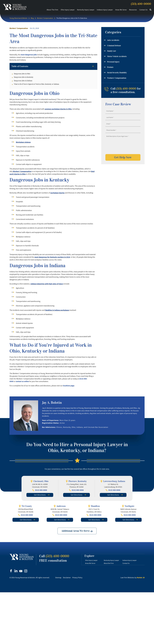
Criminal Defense (114, 46)
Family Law (112, 51)
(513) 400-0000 (141, 4)
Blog (32, 18)
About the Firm (52, 10)
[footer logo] (22, 557)
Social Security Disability (117, 73)
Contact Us (143, 10)
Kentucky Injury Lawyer (86, 10)
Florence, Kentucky (78, 481)
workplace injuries (57, 193)
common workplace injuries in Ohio (58, 109)
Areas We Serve (121, 10)
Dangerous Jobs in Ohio (22, 74)
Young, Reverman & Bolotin (18, 18)
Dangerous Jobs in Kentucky (24, 77)
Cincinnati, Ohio (41, 481)
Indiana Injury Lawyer (105, 10)
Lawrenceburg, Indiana (114, 481)
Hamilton (95, 506)
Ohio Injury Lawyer (68, 10)
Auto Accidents (113, 40)
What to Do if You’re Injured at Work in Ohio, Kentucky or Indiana (36, 84)
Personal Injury (113, 62)
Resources (133, 10)
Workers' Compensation (45, 18)
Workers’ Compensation (117, 78)
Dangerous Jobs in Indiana (23, 81)
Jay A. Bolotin (52, 403)
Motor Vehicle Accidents (117, 56)
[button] (150, 10)
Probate (110, 67)
